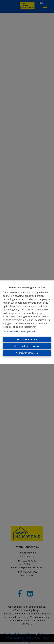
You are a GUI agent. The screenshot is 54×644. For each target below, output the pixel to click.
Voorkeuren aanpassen (27, 353)
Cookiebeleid (10, 331)
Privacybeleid (28, 331)
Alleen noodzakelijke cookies (27, 346)
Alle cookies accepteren (27, 339)
